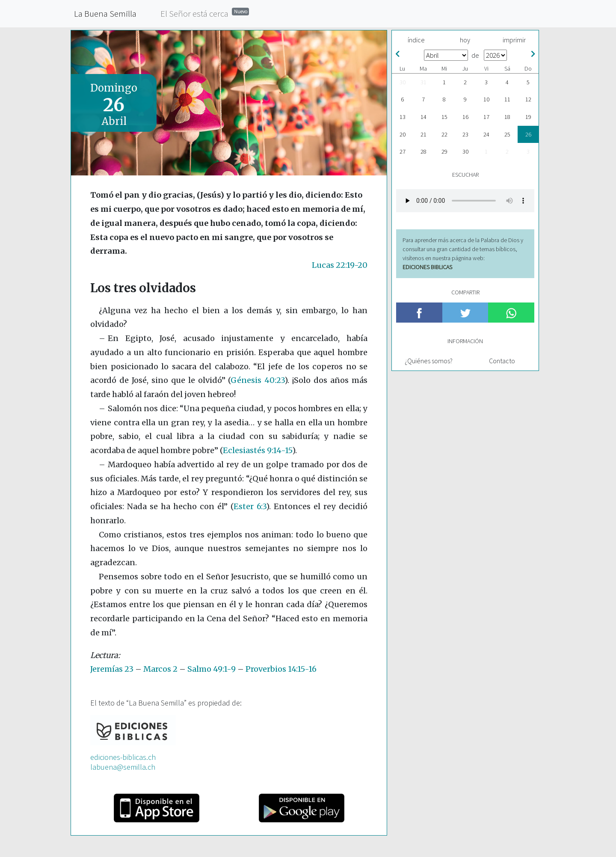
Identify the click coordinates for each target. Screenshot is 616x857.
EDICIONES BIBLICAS (427, 267)
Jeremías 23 (112, 669)
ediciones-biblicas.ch (123, 757)
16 (465, 117)
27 (403, 151)
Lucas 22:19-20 (340, 265)
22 (444, 134)
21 (423, 134)
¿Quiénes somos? (429, 361)
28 (423, 151)
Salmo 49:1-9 (212, 669)
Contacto (502, 361)
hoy (465, 40)
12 (528, 99)
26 (528, 134)
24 (486, 134)
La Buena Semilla (105, 13)
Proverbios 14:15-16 (281, 669)
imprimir (514, 40)
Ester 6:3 (250, 506)
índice (416, 40)
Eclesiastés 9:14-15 (258, 450)
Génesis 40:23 (258, 380)
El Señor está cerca (205, 13)
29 (444, 151)
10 (486, 99)
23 (465, 134)
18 (507, 117)
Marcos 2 (160, 669)
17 (486, 117)
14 (423, 117)
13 (403, 117)
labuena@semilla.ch (123, 767)
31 (423, 82)
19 (528, 117)
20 (403, 134)
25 (507, 134)
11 (507, 99)
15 (444, 117)
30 (403, 82)
